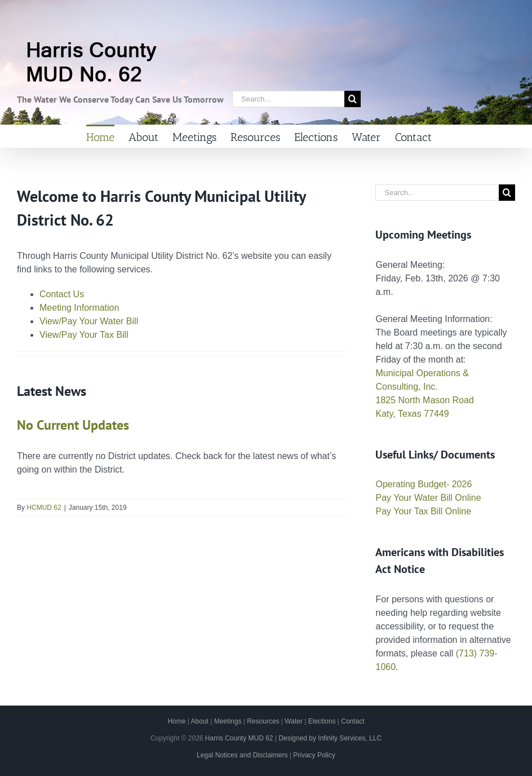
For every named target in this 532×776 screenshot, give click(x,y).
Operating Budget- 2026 (424, 484)
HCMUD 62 (44, 508)
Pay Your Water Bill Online (428, 498)
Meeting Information (79, 308)
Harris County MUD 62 (239, 738)
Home (176, 721)
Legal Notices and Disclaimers (242, 755)
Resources (263, 721)
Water (294, 721)
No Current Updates (73, 425)
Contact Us (62, 294)
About (200, 721)
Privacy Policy (314, 755)
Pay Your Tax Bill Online (423, 511)
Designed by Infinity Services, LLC (330, 738)
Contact (353, 721)
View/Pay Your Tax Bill (84, 335)
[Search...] (288, 99)
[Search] (353, 99)
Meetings (228, 721)
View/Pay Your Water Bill (89, 321)
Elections (322, 721)
